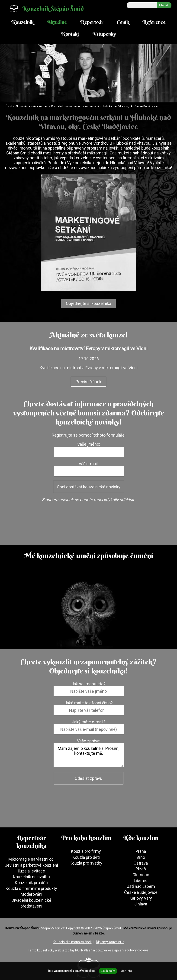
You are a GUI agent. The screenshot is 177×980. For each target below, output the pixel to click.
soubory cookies (137, 950)
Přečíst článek (88, 382)
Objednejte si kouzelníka (88, 303)
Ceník (123, 22)
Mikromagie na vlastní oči (31, 859)
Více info (126, 971)
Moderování (31, 894)
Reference (154, 22)
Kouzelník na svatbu (31, 877)
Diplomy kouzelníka (110, 942)
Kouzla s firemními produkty (31, 888)
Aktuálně (57, 22)
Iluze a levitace (31, 871)
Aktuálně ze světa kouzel (31, 106)
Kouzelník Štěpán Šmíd (45, 8)
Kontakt (70, 34)
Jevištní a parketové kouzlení (31, 865)
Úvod (9, 106)
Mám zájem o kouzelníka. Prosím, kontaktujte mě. (89, 755)
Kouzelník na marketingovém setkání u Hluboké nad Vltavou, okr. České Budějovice (104, 106)
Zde (114, 153)
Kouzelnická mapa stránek (72, 942)
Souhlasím (108, 971)
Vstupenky (104, 34)
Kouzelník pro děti (31, 883)
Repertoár (92, 22)
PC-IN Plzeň (84, 950)
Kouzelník (23, 22)
